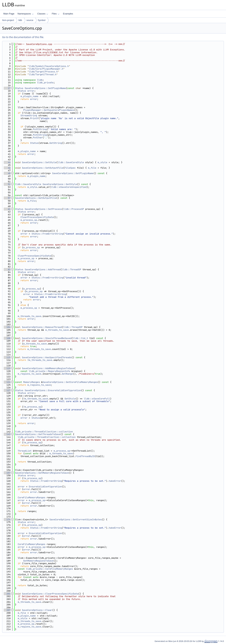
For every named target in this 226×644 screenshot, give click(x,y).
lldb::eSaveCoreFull (97, 399)
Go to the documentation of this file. (23, 37)
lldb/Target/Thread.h (43, 74)
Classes (43, 14)
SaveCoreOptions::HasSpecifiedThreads (47, 357)
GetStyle (70, 399)
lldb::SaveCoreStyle (71, 162)
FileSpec (70, 168)
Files (56, 14)
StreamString (29, 115)
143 (7, 434)
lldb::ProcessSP (74, 209)
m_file (92, 168)
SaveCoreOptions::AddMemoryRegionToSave (48, 368)
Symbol (42, 20)
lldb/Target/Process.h (43, 72)
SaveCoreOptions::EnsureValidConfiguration (53, 390)
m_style (102, 162)
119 (7, 368)
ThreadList (25, 451)
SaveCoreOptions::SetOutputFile (43, 168)
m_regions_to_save (30, 374)
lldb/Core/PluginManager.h (46, 69)
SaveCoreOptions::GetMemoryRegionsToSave (42, 473)
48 (7, 173)
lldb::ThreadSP (71, 269)
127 (7, 390)
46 (7, 168)
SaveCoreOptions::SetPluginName (45, 88)
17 (7, 88)
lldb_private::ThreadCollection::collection (44, 432)
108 (7, 338)
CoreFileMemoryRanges (32, 497)
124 (7, 382)
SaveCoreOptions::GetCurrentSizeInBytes (76, 520)
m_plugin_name (29, 96)
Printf (34, 118)
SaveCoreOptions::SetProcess (43, 209)
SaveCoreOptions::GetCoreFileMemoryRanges (70, 382)
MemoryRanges (32, 382)
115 (7, 357)
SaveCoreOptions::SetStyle (39, 162)
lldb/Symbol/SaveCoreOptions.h (49, 66)
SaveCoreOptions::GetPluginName (73, 173)
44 (7, 162)
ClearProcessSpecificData (37, 217)
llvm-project (8, 20)
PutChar (38, 138)
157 (7, 473)
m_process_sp (29, 220)
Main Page (9, 14)
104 (7, 327)
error (31, 91)
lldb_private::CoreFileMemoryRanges (49, 569)
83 (7, 269)
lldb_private (45, 83)
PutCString (40, 129)
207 (7, 610)
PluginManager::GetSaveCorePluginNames (49, 110)
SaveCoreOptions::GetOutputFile (36, 198)
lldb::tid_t (81, 338)
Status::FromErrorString (47, 234)
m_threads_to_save (30, 316)
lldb (20, 20)
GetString (56, 143)
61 (7, 209)
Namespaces (26, 14)
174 (7, 520)
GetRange (67, 374)
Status (19, 88)
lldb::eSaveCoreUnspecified (69, 187)
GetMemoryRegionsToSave (38, 561)
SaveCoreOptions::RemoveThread (42, 327)
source (30, 20)
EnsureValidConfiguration (45, 487)
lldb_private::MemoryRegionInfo (49, 371)
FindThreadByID (85, 456)
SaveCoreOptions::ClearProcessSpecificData (50, 594)
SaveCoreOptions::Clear (37, 610)
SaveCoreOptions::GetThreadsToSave (38, 434)
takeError (115, 481)
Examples (68, 14)
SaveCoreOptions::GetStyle (60, 184)
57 (7, 198)
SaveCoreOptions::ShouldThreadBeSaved (47, 338)
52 (7, 184)
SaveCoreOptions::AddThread (43, 269)
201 (7, 594)
